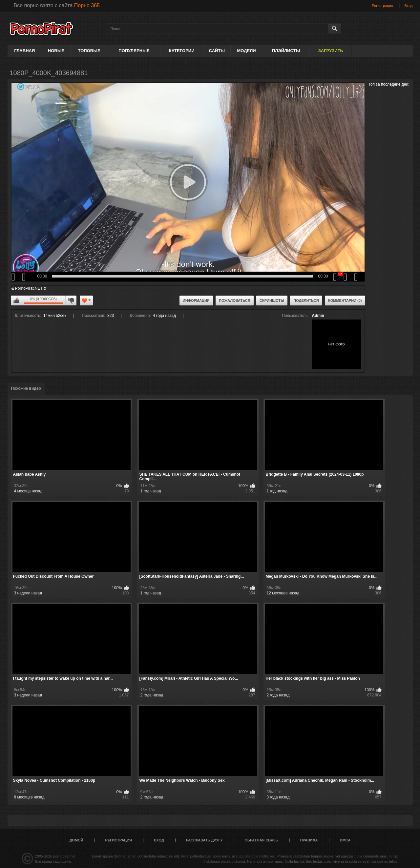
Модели (246, 51)
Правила (309, 840)
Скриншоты (272, 300)
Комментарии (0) (345, 300)
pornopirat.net (64, 856)
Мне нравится (16, 300)
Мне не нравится (71, 300)
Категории (182, 51)
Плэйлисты (286, 51)
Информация (196, 300)
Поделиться (306, 300)
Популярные (134, 51)
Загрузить (331, 51)
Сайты (217, 51)
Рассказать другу (204, 840)
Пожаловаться (235, 300)
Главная (24, 51)
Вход (409, 6)
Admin (318, 316)
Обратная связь (262, 840)
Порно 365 (87, 5)
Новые (56, 51)
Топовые (89, 51)
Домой (76, 840)
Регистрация (382, 6)
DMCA (345, 840)
